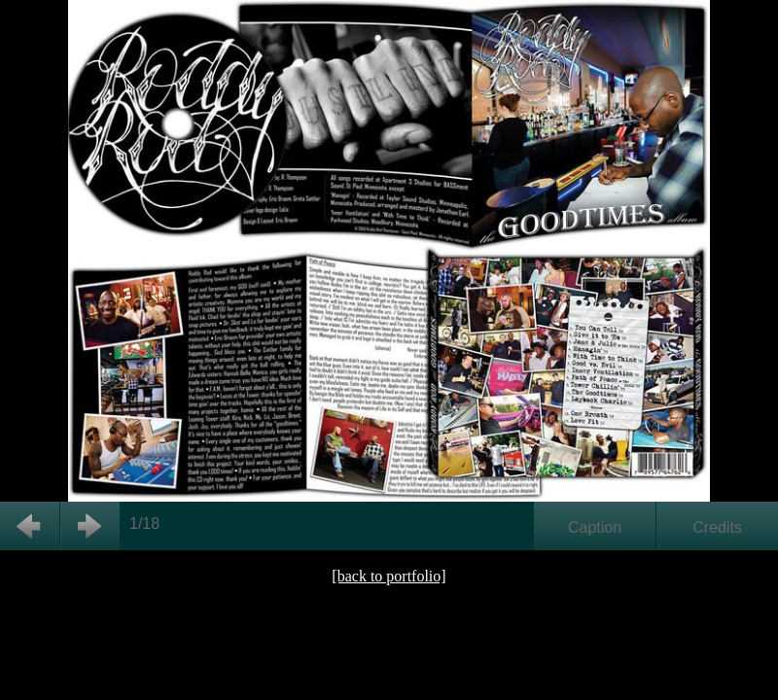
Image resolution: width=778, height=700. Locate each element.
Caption (595, 527)
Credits (717, 527)
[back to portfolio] (389, 576)
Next (90, 526)
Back (30, 526)
